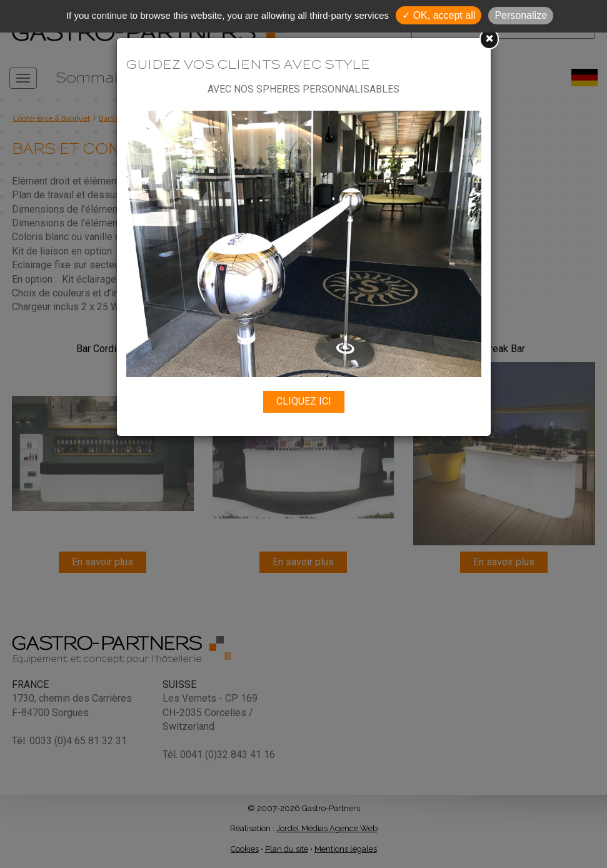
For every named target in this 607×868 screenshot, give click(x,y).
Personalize (521, 15)
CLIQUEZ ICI (304, 401)
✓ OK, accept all (439, 15)
